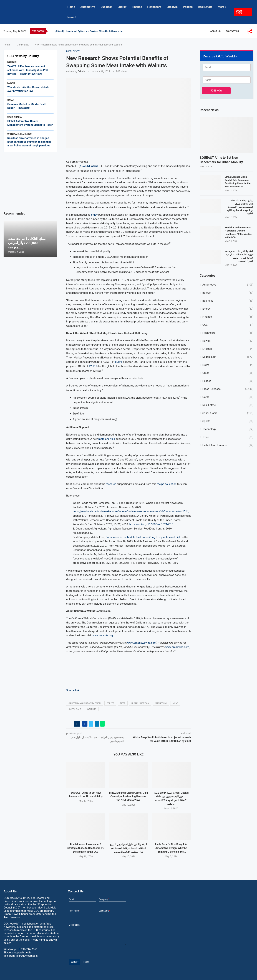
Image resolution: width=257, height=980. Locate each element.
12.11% (93, 366)
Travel (228, 437)
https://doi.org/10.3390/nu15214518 (151, 524)
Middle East (23, 45)
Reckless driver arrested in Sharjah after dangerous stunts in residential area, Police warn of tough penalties (29, 142)
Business (107, 7)
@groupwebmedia (27, 956)
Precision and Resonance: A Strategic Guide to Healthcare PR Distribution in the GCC (86, 848)
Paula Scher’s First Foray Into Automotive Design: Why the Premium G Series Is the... (171, 848)
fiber (123, 703)
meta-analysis (107, 439)
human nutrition (140, 703)
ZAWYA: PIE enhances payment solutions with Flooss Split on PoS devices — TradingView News (28, 70)
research (111, 484)
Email (72, 899)
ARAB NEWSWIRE (90, 166)
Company (104, 899)
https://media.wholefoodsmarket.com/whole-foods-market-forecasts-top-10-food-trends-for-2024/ (131, 511)
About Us (215, 31)
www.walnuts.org (103, 635)
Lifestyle (172, 7)
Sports (228, 421)
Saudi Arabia (228, 413)
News (71, 17)
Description (74, 925)
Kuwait (228, 341)
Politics (188, 7)
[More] (250, 31)
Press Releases (228, 389)
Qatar (228, 397)
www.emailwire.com (177, 647)
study (94, 215)
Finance (137, 7)
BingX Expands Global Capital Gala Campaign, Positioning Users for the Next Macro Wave (129, 796)
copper (110, 703)
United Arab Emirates (228, 445)
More (221, 7)
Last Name (104, 911)
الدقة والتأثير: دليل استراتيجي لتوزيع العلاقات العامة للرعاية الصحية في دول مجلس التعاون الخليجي (128, 848)
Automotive (88, 7)
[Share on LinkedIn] (97, 724)
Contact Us (232, 31)
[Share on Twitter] (91, 724)
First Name (75, 911)
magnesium (161, 703)
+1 (27, 949)
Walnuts (92, 709)
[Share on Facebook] (85, 724)
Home (71, 7)
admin (81, 72)
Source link (73, 690)
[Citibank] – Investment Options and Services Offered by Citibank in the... (90, 31)
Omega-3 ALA (75, 709)
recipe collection (167, 484)
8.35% (119, 362)
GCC (228, 325)
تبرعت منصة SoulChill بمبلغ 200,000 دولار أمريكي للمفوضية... (27, 243)
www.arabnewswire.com (142, 643)
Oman (228, 373)
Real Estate (205, 7)
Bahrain (228, 293)
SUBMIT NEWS (240, 12)
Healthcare (154, 7)
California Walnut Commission (85, 703)
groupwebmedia (22, 953)
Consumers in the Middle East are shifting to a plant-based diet (143, 537)
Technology (228, 429)
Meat (175, 703)
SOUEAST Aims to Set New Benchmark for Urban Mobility (221, 160)
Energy (122, 7)
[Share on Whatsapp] (102, 724)
